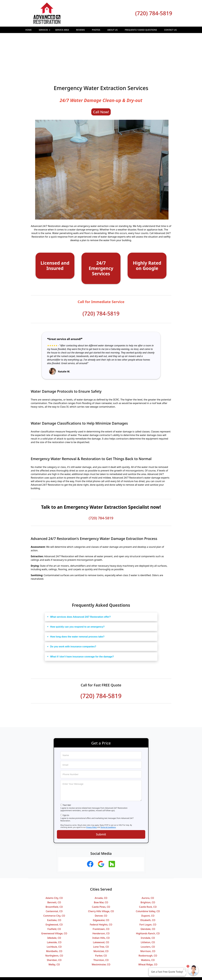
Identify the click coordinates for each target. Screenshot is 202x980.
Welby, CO (54, 925)
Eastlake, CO (54, 881)
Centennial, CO (54, 872)
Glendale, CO (148, 889)
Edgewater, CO (101, 881)
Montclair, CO (101, 912)
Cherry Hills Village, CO (101, 872)
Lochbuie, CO (54, 907)
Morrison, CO (148, 912)
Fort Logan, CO (148, 885)
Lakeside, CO (54, 903)
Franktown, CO (101, 889)
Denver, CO (101, 876)
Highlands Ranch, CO (148, 894)
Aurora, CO (148, 858)
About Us (112, 30)
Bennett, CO (54, 863)
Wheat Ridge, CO (148, 925)
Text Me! (67, 765)
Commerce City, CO (54, 876)
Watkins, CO (148, 920)
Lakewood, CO (101, 903)
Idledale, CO (54, 898)
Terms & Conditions (108, 788)
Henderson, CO (101, 894)
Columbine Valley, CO (148, 872)
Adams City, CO (54, 858)
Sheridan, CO (54, 920)
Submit (101, 795)
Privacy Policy (92, 788)
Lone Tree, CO (101, 907)
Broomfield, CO (54, 867)
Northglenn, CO (54, 916)
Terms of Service (123, 974)
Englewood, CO (54, 885)
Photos (96, 30)
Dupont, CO (148, 876)
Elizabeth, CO (148, 881)
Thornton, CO (101, 920)
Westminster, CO (101, 925)
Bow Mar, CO (101, 863)
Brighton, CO (148, 863)
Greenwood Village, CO (54, 894)
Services (45, 31)
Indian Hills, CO (101, 898)
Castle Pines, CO (101, 867)
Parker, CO (101, 916)
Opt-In (66, 776)
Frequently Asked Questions (141, 30)
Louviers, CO (148, 907)
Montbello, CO (54, 912)
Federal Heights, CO (101, 885)
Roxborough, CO (148, 916)
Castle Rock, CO (148, 867)
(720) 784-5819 (154, 13)
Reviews (80, 30)
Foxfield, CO (54, 889)
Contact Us (170, 30)
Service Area (62, 30)
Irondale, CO (148, 898)
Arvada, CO (101, 858)
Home (28, 30)
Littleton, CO (148, 903)
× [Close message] (184, 969)
